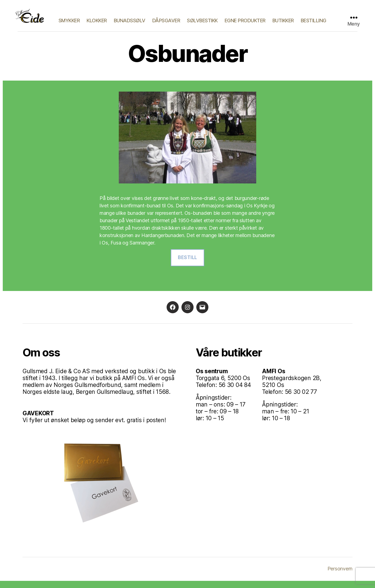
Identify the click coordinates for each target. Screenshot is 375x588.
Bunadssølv (162, 20)
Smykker (102, 20)
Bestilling (314, 28)
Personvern (340, 576)
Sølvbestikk (235, 20)
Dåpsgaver (199, 20)
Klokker (129, 20)
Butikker (316, 20)
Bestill (187, 265)
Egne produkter (278, 20)
